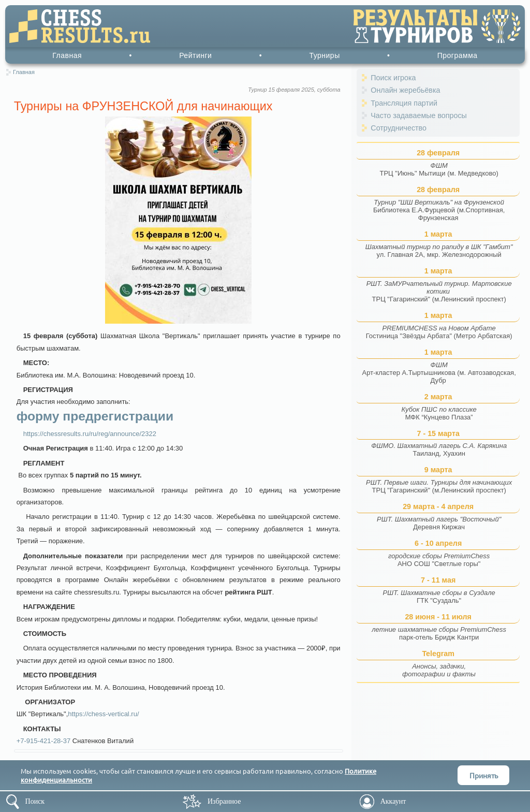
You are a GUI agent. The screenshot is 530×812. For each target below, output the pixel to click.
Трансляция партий (404, 103)
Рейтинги (195, 55)
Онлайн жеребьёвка (405, 90)
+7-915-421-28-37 (43, 741)
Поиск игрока (393, 78)
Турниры (324, 55)
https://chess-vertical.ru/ (103, 714)
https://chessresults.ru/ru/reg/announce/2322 (90, 434)
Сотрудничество (399, 128)
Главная (67, 55)
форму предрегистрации (95, 416)
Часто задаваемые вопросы (419, 115)
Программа (458, 55)
